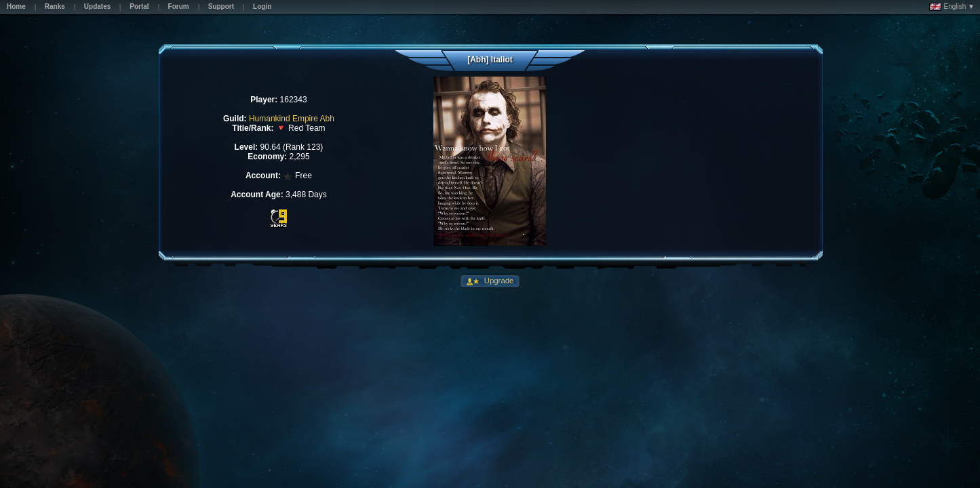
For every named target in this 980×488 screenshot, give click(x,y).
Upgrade (498, 281)
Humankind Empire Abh (292, 119)
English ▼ (952, 7)
